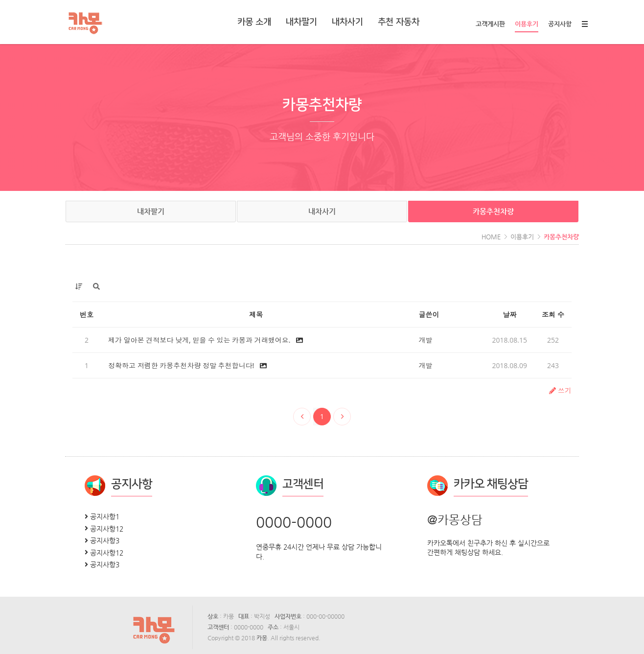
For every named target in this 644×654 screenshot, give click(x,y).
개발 (426, 340)
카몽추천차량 (493, 211)
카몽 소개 (254, 22)
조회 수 (553, 315)
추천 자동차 (399, 22)
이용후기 (527, 26)
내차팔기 (301, 22)
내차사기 (347, 22)
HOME (491, 237)
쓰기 (560, 390)
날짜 (509, 315)
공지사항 (560, 24)
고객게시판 (490, 24)
